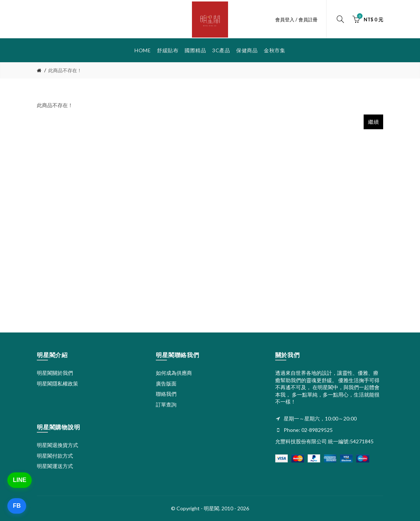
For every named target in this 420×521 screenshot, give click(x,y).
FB (17, 506)
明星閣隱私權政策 (57, 383)
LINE (20, 480)
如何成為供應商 (174, 373)
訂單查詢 (166, 404)
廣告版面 (166, 383)
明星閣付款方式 (55, 456)
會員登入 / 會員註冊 (296, 20)
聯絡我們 (166, 394)
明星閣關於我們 (55, 373)
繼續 (373, 122)
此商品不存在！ (65, 70)
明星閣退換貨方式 (57, 445)
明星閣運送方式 (55, 466)
